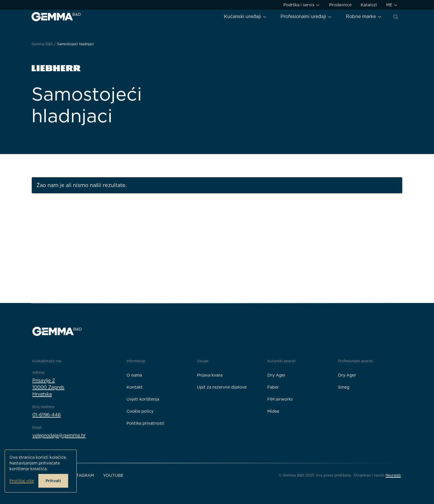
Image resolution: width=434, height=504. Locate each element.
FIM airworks (280, 399)
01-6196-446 (47, 415)
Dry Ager (276, 375)
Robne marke (364, 16)
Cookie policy (140, 411)
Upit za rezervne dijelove (222, 387)
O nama (134, 375)
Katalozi (369, 5)
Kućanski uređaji (245, 16)
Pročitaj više (22, 481)
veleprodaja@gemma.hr (59, 435)
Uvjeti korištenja (143, 399)
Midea (273, 411)
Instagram (82, 475)
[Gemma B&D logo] (56, 17)
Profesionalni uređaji (306, 16)
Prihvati (53, 481)
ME (392, 5)
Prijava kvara (210, 375)
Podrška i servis (302, 5)
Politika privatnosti (145, 423)
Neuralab (393, 475)
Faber (273, 387)
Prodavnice (340, 5)
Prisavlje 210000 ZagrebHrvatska (48, 387)
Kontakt (135, 387)
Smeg (344, 387)
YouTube (113, 475)
